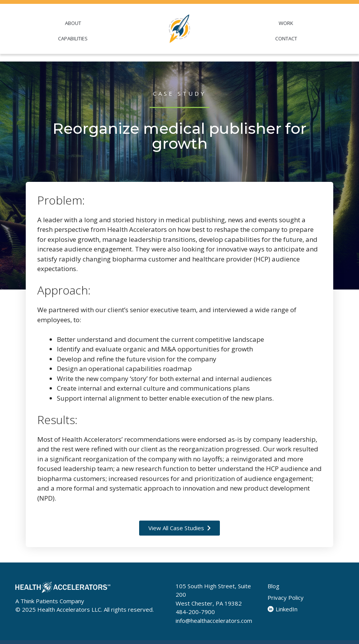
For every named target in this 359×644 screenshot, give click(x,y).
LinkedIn (283, 609)
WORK (286, 23)
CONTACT (286, 38)
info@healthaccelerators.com (214, 621)
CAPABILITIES (73, 38)
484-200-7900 (195, 612)
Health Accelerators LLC (69, 609)
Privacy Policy (286, 597)
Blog (273, 586)
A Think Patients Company (50, 601)
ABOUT (73, 23)
